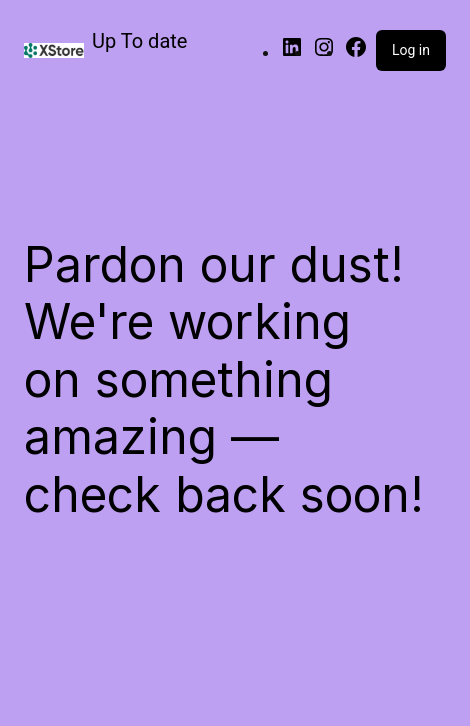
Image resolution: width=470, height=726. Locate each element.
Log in (411, 50)
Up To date (139, 41)
